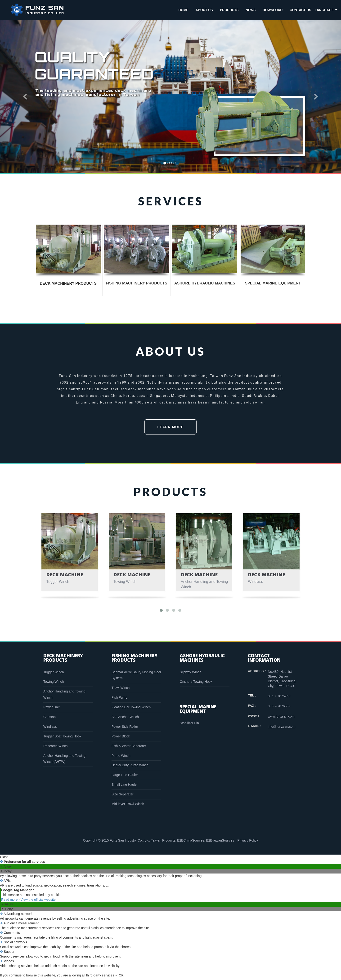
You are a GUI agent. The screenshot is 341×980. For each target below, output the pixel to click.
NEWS (251, 10)
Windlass (50, 729)
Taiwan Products (163, 843)
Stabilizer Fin (189, 725)
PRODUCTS (229, 10)
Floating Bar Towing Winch (131, 710)
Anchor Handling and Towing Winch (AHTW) (64, 761)
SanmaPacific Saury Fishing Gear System (136, 678)
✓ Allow (6, 869)
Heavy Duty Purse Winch (130, 767)
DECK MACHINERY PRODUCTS (68, 283)
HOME (184, 10)
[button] (26, 96)
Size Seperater (123, 797)
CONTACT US (300, 10)
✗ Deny (6, 874)
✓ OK (119, 978)
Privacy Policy (248, 843)
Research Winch (56, 748)
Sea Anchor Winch (125, 719)
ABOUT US (204, 10)
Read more (10, 902)
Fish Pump (119, 700)
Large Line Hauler (125, 777)
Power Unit (51, 710)
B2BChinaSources (191, 843)
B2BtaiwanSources (220, 843)
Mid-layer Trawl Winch (128, 806)
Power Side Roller (125, 729)
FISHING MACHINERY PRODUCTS (137, 283)
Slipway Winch (191, 674)
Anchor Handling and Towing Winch (64, 697)
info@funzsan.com (282, 729)
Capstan (49, 719)
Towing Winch (54, 684)
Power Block (121, 739)
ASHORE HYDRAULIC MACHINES (205, 283)
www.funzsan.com (281, 719)
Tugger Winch (54, 674)
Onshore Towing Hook (196, 684)
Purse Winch (121, 758)
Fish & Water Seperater (129, 748)
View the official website (38, 902)
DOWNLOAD (273, 10)
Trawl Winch (121, 690)
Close (4, 859)
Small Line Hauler (125, 787)
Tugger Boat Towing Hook (62, 739)
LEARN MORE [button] (171, 429)
